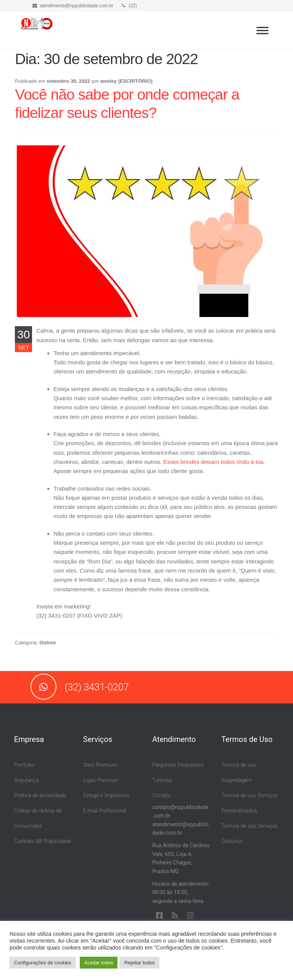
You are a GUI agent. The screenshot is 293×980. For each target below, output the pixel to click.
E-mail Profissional (105, 811)
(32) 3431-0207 (80, 687)
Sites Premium (100, 765)
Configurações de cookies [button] (43, 963)
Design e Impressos (106, 795)
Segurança (27, 780)
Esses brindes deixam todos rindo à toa (213, 462)
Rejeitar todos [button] (139, 963)
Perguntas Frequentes (178, 765)
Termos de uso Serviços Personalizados (249, 803)
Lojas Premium (101, 780)
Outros (47, 643)
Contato (162, 795)
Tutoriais (162, 780)
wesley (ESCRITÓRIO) (126, 81)
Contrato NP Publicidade (43, 841)
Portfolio (24, 765)
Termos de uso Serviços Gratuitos (249, 834)
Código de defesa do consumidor (38, 818)
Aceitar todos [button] (99, 963)
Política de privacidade (40, 795)
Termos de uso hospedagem (239, 772)
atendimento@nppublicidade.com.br (73, 6)
